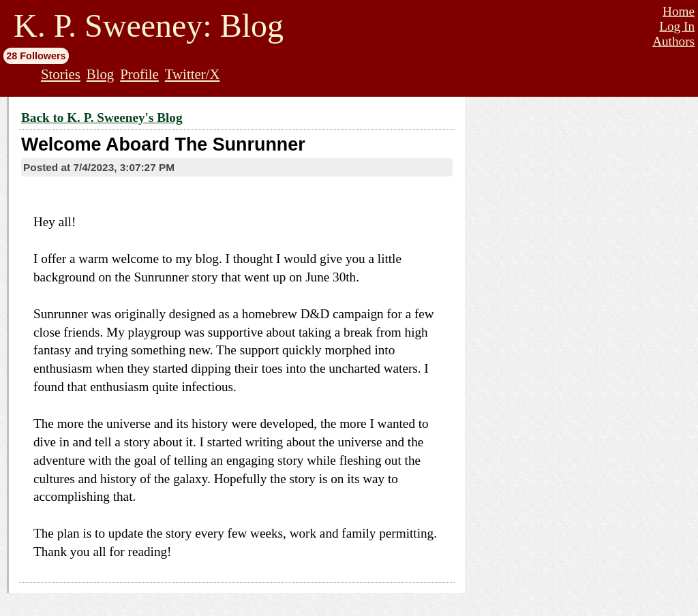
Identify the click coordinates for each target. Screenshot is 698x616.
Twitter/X (193, 74)
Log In (677, 26)
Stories (61, 74)
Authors (673, 41)
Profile (139, 74)
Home (679, 11)
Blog (100, 74)
